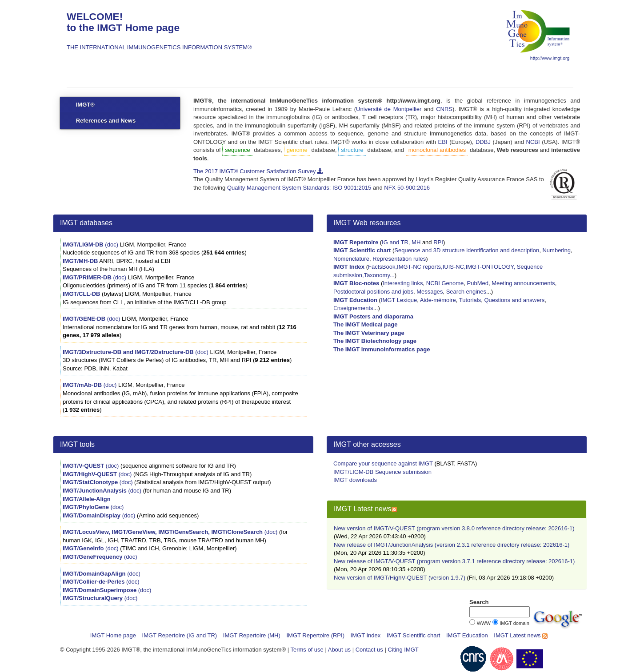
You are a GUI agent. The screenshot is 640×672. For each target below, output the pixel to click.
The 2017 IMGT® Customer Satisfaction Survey (258, 171)
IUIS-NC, (454, 267)
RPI (438, 242)
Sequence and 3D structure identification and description (467, 250)
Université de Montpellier (389, 109)
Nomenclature (351, 259)
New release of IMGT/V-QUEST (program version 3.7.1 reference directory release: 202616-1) (454, 561)
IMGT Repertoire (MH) (252, 635)
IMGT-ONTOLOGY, (491, 267)
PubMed (478, 283)
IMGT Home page (113, 635)
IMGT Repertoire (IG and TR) (180, 635)
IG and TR (395, 242)
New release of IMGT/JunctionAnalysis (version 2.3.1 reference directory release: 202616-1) (452, 545)
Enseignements (353, 308)
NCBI (533, 142)
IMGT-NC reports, (420, 267)
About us (339, 650)
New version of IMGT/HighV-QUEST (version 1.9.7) (400, 578)
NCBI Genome (445, 283)
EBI (443, 142)
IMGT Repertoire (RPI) (315, 635)
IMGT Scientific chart (413, 635)
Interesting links (403, 283)
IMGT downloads (355, 480)
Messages (430, 292)
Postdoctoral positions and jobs (373, 292)
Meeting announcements (523, 283)
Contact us (369, 650)
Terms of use (307, 650)
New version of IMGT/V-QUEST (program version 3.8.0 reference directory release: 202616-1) (454, 528)
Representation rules (399, 259)
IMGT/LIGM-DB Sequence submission (382, 472)
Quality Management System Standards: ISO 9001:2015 (299, 188)
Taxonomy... (379, 275)
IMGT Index (366, 635)
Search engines (466, 292)
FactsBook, (382, 267)
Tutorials (470, 300)
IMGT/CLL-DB (81, 294)
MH (416, 242)
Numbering (556, 250)
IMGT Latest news (521, 635)
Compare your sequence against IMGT (383, 463)
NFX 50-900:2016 (407, 188)
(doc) (112, 245)
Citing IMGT (403, 650)
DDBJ (483, 142)
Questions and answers (514, 300)
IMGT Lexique (399, 300)
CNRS (444, 109)
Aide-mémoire (438, 300)
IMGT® (85, 105)
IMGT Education (467, 635)
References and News (106, 121)
